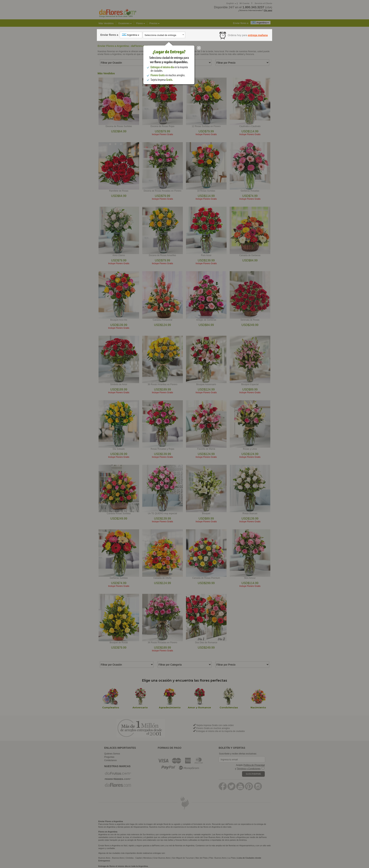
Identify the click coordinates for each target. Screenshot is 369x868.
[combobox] (164, 35)
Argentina (131, 35)
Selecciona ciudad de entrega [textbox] (160, 35)
